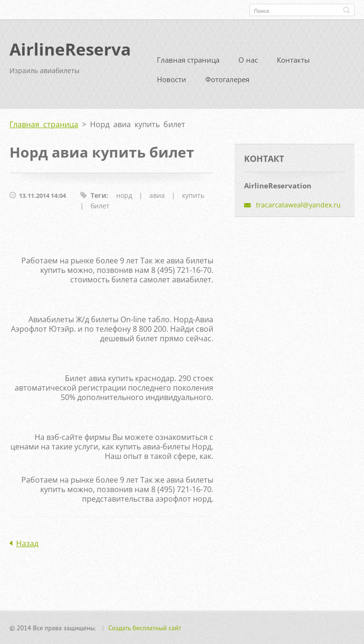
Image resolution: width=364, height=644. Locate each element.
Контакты (293, 60)
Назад (27, 543)
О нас (248, 60)
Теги (98, 195)
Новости (172, 79)
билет (100, 206)
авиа (157, 195)
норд (124, 195)
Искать (346, 10)
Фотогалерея (227, 79)
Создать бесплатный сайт (145, 628)
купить (193, 195)
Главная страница (188, 60)
